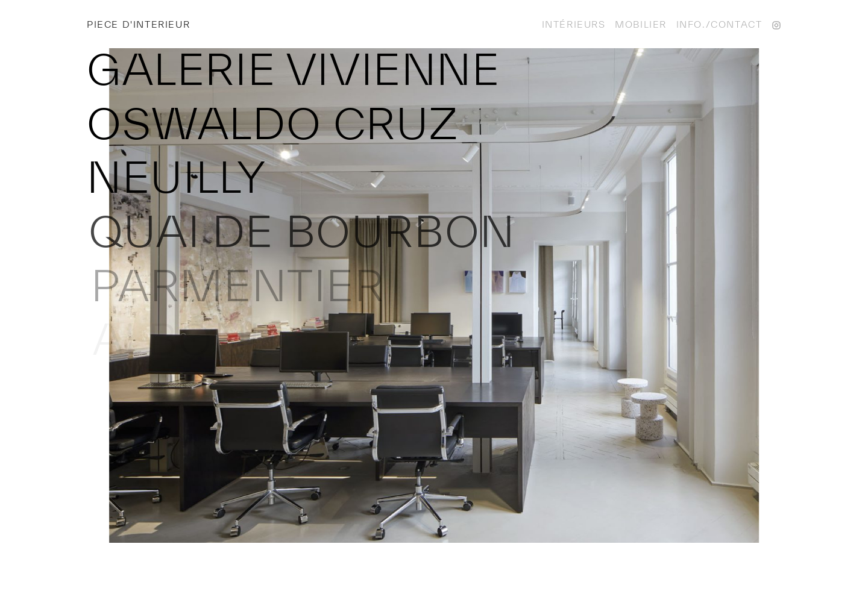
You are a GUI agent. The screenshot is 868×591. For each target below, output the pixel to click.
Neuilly (177, 177)
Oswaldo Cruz (272, 123)
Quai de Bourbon (303, 231)
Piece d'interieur (138, 24)
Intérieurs (574, 24)
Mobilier (641, 24)
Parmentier (239, 285)
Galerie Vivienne (294, 69)
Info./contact (719, 24)
